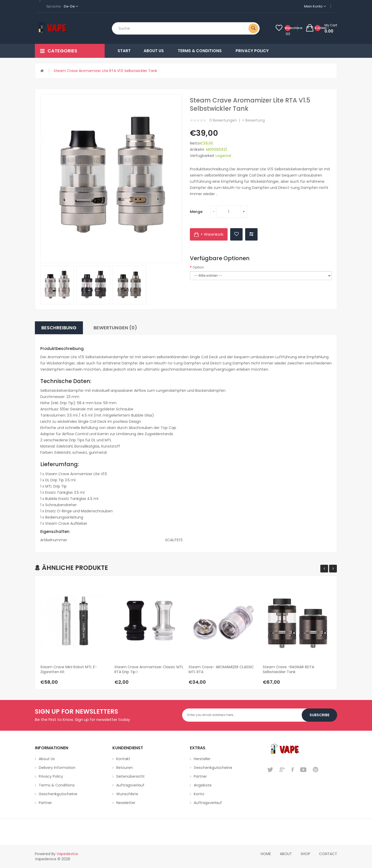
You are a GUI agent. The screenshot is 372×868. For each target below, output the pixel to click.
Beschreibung (59, 328)
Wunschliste (127, 794)
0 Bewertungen (223, 120)
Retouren (125, 768)
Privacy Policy (51, 776)
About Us (47, 759)
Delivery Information (57, 768)
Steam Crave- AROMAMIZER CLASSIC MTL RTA (221, 670)
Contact (328, 854)
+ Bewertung (253, 120)
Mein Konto (315, 6)
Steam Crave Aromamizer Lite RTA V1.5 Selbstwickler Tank (105, 71)
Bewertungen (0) (115, 328)
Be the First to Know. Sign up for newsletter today (82, 719)
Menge (196, 212)
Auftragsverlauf (130, 785)
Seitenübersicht (130, 776)
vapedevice (67, 854)
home (266, 854)
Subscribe (319, 715)
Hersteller (202, 759)
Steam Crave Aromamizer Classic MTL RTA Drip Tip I (149, 670)
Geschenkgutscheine (58, 794)
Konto (199, 794)
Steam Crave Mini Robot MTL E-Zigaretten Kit (69, 670)
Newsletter (126, 803)
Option (198, 267)
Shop (305, 854)
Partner (45, 803)
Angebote (203, 785)
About (286, 854)
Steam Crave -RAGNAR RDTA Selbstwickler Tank (288, 670)
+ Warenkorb (212, 234)
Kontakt (123, 759)
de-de (71, 6)
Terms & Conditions (57, 785)
